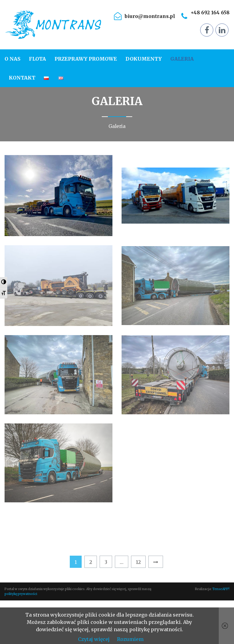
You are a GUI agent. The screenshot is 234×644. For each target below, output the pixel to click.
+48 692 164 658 (210, 12)
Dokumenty (144, 59)
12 (138, 562)
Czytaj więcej (94, 639)
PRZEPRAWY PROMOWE (86, 59)
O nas (12, 59)
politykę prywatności (21, 594)
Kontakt (22, 78)
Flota (37, 59)
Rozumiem (130, 639)
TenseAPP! (221, 589)
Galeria (182, 59)
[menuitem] (15, 59)
